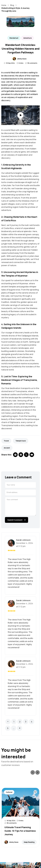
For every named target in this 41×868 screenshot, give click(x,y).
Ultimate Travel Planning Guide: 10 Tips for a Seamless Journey (20, 831)
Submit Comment (17, 520)
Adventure (27, 38)
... (14, 728)
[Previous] (8, 722)
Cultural (9, 792)
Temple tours (21, 441)
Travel (6, 441)
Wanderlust (14, 38)
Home (4, 5)
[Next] (20, 728)
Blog (12, 5)
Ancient (7, 448)
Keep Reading (29, 842)
